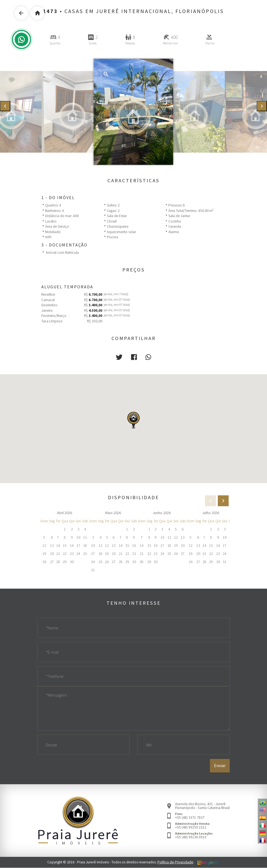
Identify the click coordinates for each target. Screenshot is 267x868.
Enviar (220, 766)
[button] (119, 357)
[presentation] (5, 106)
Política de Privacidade (175, 862)
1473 (51, 11)
